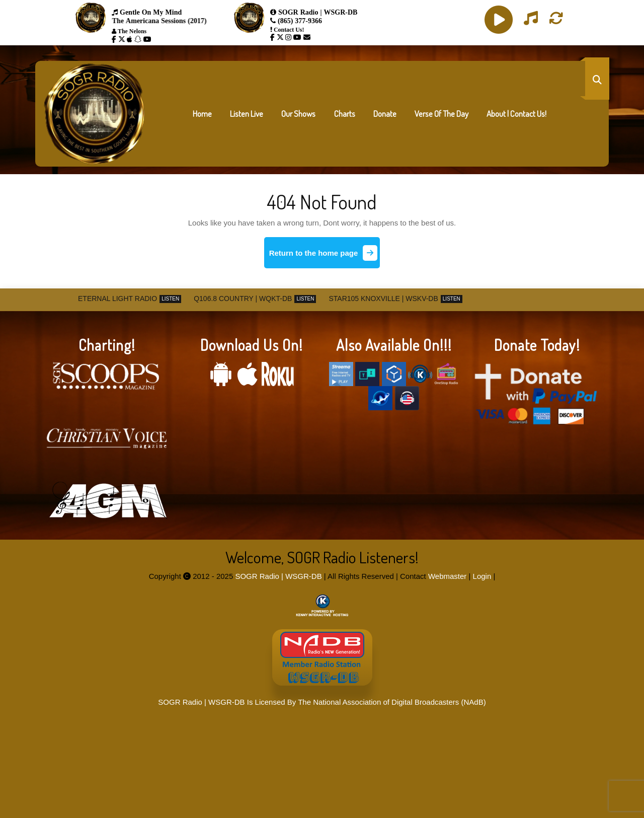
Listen (170, 299)
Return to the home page (325, 256)
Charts (345, 114)
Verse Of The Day (441, 114)
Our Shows (298, 114)
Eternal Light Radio (117, 299)
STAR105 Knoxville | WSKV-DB (383, 299)
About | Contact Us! (516, 114)
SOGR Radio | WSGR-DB (278, 576)
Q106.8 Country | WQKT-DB (243, 299)
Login (482, 576)
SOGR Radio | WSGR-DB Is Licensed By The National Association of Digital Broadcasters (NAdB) (322, 702)
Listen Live (247, 114)
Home (202, 114)
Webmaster (447, 576)
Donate (385, 114)
